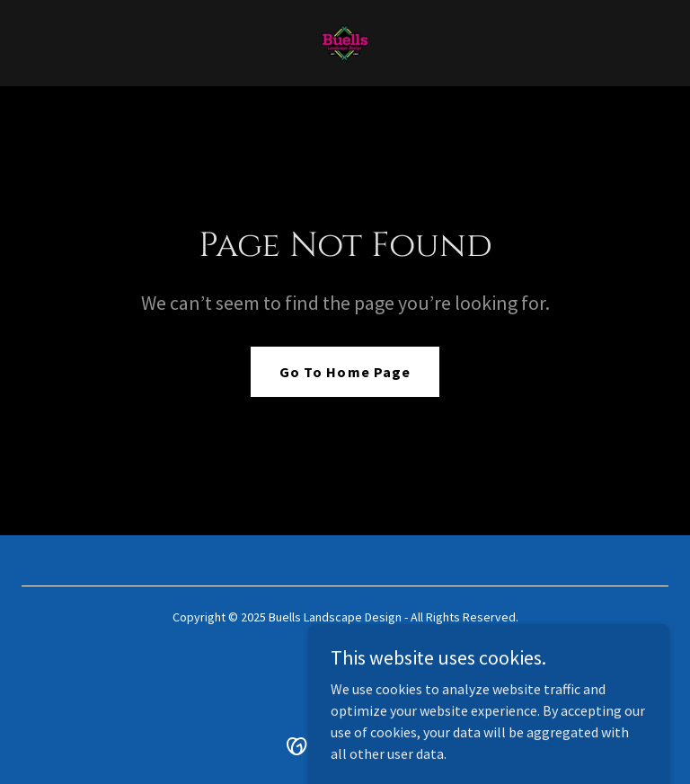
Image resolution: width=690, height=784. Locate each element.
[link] (345, 43)
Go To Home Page (345, 372)
